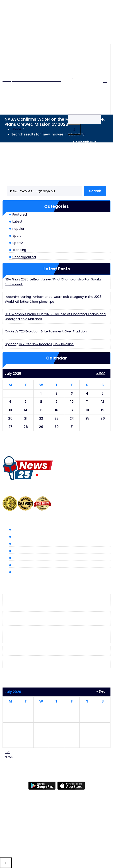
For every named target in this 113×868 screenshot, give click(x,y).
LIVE (9, 755)
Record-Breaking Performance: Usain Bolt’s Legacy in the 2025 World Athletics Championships (53, 299)
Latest (17, 221)
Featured (20, 214)
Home (16, 129)
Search (95, 191)
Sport (17, 236)
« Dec (101, 373)
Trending (19, 250)
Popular (18, 229)
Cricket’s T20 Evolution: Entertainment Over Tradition (46, 331)
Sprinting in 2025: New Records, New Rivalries (39, 344)
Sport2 (18, 243)
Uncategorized (24, 257)
